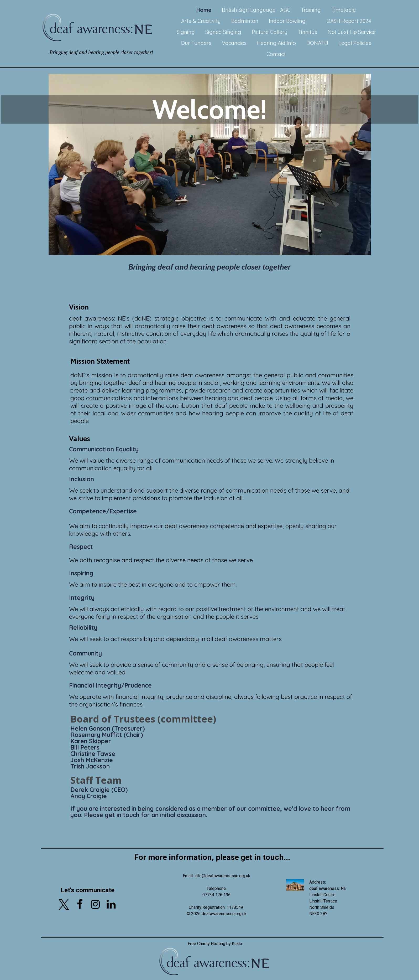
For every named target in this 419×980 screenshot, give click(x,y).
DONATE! (317, 43)
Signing (186, 32)
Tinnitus (308, 32)
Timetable (344, 10)
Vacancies (234, 43)
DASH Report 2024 (349, 21)
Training (311, 10)
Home (204, 10)
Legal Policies (355, 43)
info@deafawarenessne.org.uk (222, 876)
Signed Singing (223, 32)
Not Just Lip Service (352, 32)
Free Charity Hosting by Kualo (215, 944)
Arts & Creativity (201, 21)
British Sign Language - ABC (256, 10)
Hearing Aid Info (276, 43)
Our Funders (196, 43)
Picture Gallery (270, 32)
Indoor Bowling (287, 21)
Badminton (245, 21)
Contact (276, 54)
